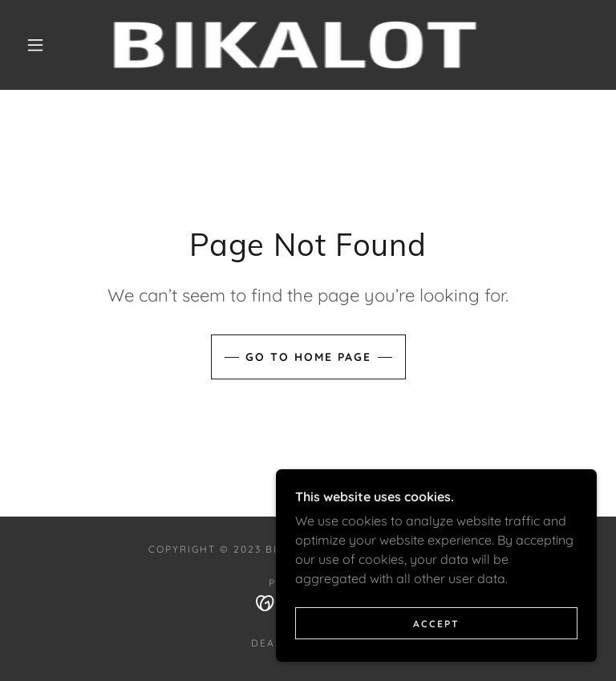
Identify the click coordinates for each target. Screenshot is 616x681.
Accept (436, 624)
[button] (35, 45)
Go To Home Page (308, 357)
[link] (295, 45)
